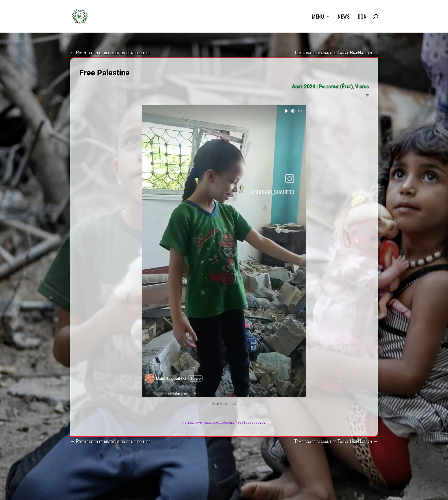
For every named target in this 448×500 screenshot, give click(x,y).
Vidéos (362, 86)
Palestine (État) (336, 86)
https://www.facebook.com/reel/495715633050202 (224, 422)
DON (362, 17)
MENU (318, 17)
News (344, 17)
